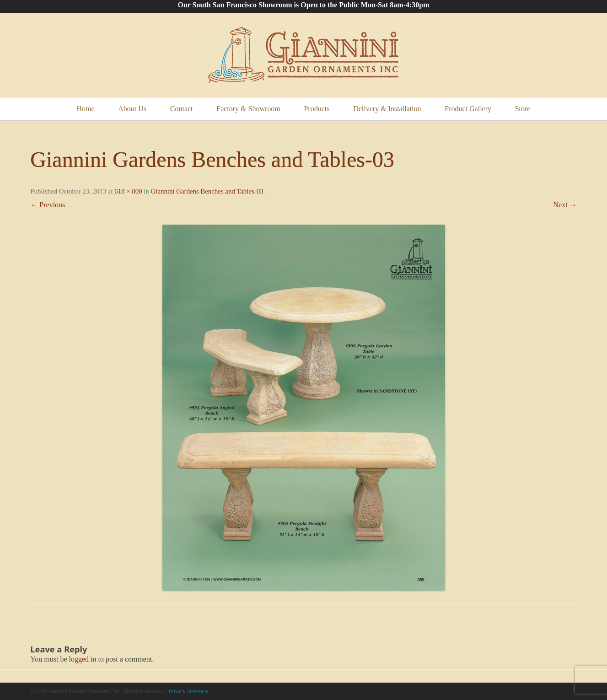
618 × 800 (128, 191)
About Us (132, 109)
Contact (182, 109)
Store (523, 109)
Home (86, 109)
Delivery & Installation (387, 109)
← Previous (48, 205)
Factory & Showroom (248, 109)
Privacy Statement (189, 691)
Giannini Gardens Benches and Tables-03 (207, 191)
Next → (565, 205)
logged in (83, 659)
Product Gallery (468, 109)
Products (317, 109)
